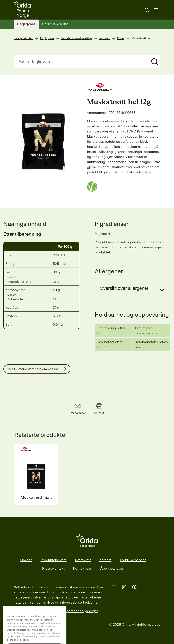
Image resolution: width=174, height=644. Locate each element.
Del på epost (78, 408)
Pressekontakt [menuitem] (53, 568)
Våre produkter (23, 38)
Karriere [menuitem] (105, 560)
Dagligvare (26, 24)
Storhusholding (55, 24)
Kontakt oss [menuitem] (82, 568)
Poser (121, 38)
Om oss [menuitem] (26, 560)
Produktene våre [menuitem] (54, 560)
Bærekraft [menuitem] (83, 560)
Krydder (105, 38)
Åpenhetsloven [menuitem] (112, 568)
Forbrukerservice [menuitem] (133, 560)
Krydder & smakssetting (77, 38)
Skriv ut (99, 408)
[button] (133, 288)
